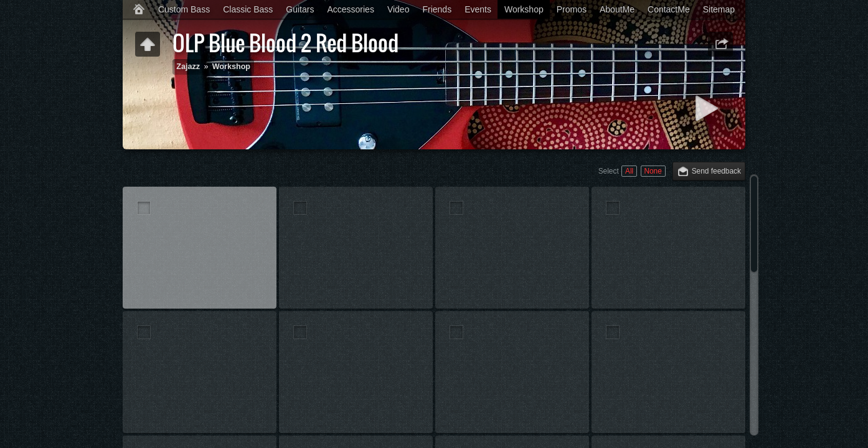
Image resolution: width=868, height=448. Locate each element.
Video (399, 9)
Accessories (350, 9)
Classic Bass (248, 9)
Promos (572, 9)
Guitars (300, 9)
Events (478, 9)
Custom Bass (184, 9)
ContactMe (669, 9)
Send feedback (716, 171)
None (653, 171)
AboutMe (617, 9)
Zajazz (188, 67)
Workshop (524, 9)
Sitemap (719, 9)
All (629, 171)
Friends (437, 9)
